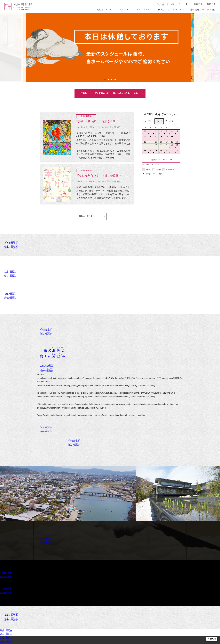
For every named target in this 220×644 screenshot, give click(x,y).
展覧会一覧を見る (87, 216)
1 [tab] (105, 79)
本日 (159, 121)
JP (179, 4)
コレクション (124, 9)
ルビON (212, 639)
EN (188, 4)
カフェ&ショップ (178, 9)
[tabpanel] (110, 48)
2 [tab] (108, 79)
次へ (170, 121)
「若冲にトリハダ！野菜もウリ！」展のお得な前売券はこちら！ (110, 93)
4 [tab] (115, 79)
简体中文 (198, 4)
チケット (209, 9)
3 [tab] (112, 79)
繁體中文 (211, 4)
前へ (148, 121)
